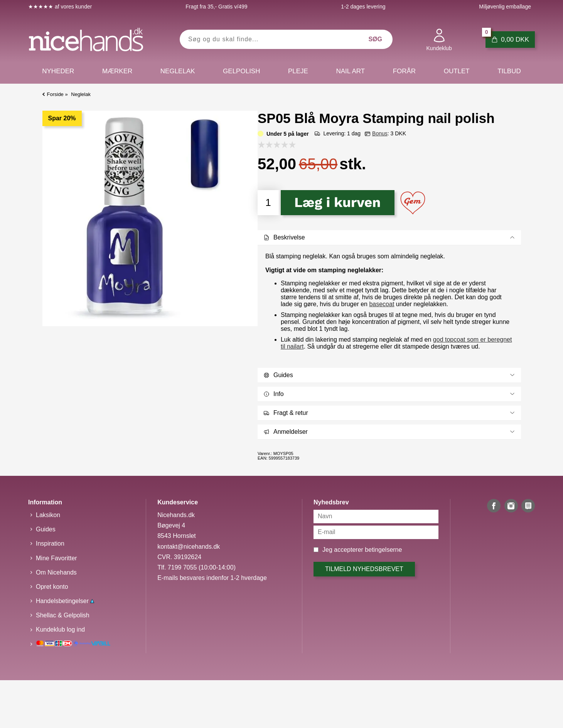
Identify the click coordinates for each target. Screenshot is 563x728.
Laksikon (48, 515)
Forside (55, 94)
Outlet (457, 71)
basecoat (382, 304)
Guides (46, 529)
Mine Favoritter (56, 558)
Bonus (380, 133)
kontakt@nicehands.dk (189, 547)
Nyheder (58, 71)
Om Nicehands (56, 572)
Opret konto (52, 587)
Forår (405, 71)
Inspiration (50, 543)
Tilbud (509, 71)
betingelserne (383, 550)
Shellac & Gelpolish (63, 615)
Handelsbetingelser (65, 601)
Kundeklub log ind (60, 629)
